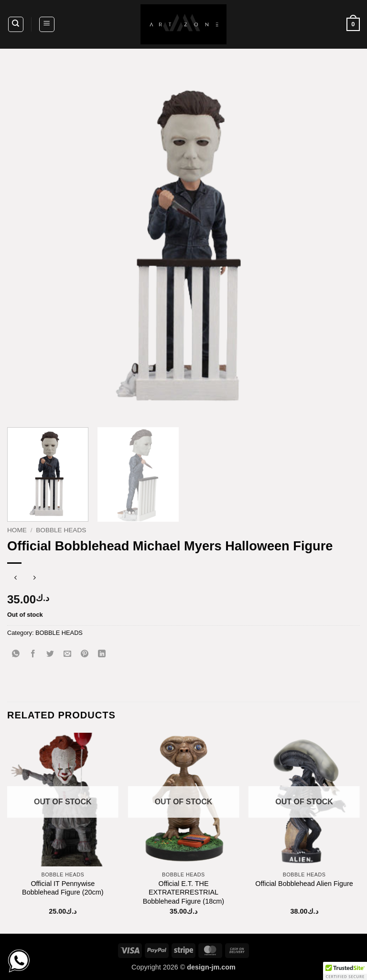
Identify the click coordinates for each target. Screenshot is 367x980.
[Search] (16, 24)
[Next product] (16, 579)
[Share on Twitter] (50, 654)
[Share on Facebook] (33, 654)
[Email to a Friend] (68, 654)
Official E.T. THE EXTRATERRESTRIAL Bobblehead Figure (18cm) (183, 892)
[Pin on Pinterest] (85, 654)
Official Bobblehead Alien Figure (304, 884)
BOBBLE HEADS (61, 530)
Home (17, 530)
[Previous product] (35, 579)
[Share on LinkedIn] (102, 654)
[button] (47, 24)
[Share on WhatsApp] (16, 654)
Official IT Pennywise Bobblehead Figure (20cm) (63, 888)
